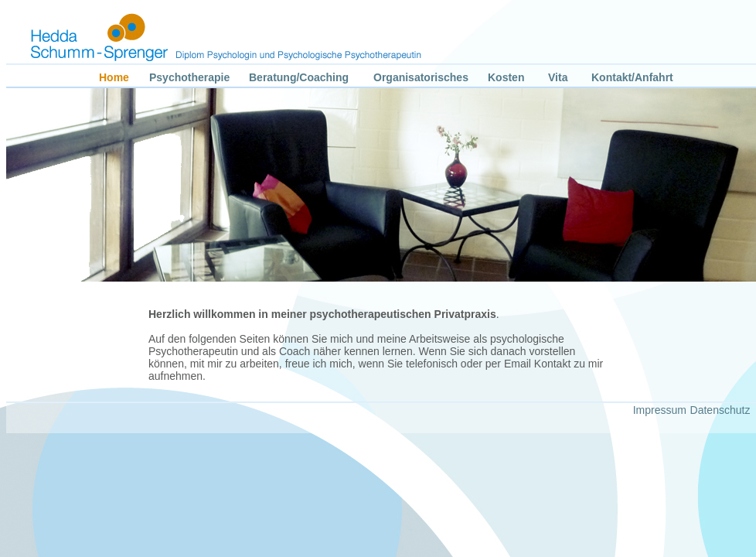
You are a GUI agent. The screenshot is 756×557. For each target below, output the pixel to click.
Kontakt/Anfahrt (632, 77)
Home (114, 77)
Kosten (506, 77)
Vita (558, 77)
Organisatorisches (421, 77)
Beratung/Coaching (299, 77)
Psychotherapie (189, 77)
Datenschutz (720, 410)
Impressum (660, 410)
